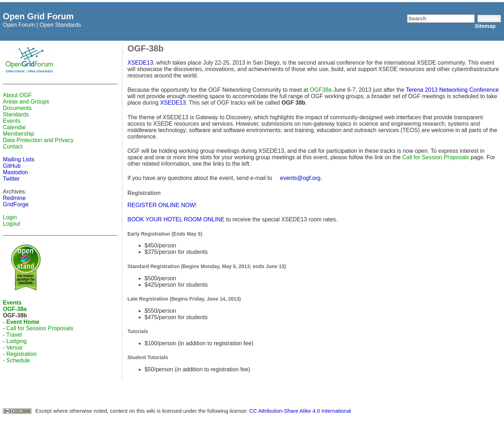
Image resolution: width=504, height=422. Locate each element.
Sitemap (485, 26)
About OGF (17, 95)
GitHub (12, 166)
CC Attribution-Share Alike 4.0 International (300, 411)
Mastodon (15, 172)
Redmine (14, 198)
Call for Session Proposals (40, 328)
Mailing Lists (19, 159)
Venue (14, 348)
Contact (13, 147)
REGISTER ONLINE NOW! (162, 205)
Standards (16, 114)
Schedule (18, 360)
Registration (22, 354)
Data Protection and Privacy (38, 140)
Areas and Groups (26, 102)
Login (10, 217)
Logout (12, 224)
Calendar (14, 127)
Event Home (23, 322)
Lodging (17, 341)
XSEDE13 (140, 63)
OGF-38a (15, 309)
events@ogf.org (300, 178)
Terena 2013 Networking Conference (452, 90)
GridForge (16, 204)
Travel (14, 335)
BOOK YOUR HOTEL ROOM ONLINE (176, 219)
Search (489, 18)
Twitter (11, 179)
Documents (17, 108)
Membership (19, 134)
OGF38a (321, 90)
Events (12, 121)
